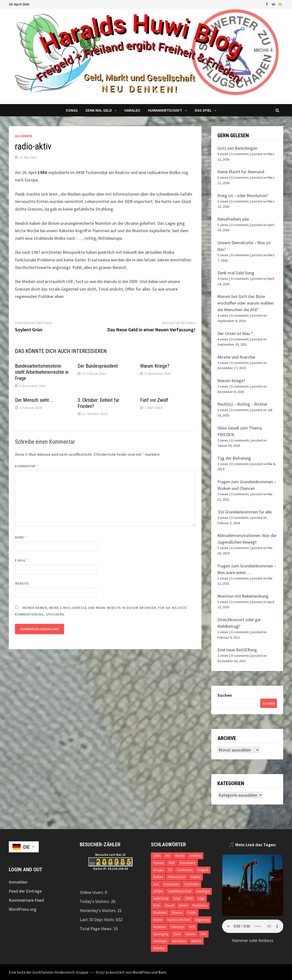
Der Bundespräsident (98, 366)
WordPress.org (23, 909)
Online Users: (92, 892)
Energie (158, 870)
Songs (72, 110)
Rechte (158, 920)
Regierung (202, 920)
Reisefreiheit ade (233, 219)
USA (203, 934)
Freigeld (203, 870)
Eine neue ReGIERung (237, 650)
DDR (172, 863)
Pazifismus (200, 906)
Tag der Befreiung (234, 458)
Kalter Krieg (161, 898)
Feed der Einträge (25, 891)
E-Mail (22, 560)
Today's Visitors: (95, 901)
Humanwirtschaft (165, 110)
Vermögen (160, 941)
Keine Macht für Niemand (241, 172)
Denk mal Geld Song (236, 273)
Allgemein (23, 136)
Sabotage (177, 927)
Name (21, 537)
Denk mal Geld (99, 110)
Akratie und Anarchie (236, 357)
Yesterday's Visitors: (99, 910)
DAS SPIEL (203, 110)
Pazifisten (160, 913)
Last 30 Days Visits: (98, 920)
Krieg (177, 898)
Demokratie (188, 863)
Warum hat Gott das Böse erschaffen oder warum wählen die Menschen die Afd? (246, 303)
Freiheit (158, 877)
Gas (156, 884)
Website (22, 583)
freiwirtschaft (177, 877)
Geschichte (192, 884)
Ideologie (203, 891)
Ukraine (191, 934)
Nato (157, 906)
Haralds (132, 110)
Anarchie (195, 856)
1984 (157, 856)
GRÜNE (158, 891)
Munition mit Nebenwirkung (243, 596)
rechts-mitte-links (179, 920)
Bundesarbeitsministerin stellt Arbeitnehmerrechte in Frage (42, 372)
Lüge (201, 898)
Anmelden (18, 882)
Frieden (196, 877)
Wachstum (179, 941)
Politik (192, 913)
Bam (162, 972)
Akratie (180, 856)
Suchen (225, 695)
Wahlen (196, 941)
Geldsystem (171, 884)
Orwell (169, 906)
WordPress (142, 972)
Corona (159, 863)
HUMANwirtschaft (180, 891)
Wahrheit (159, 948)
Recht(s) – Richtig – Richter (242, 404)
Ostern (183, 906)
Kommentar (27, 466)
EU (170, 870)
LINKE (189, 898)
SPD (192, 927)
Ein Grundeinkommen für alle (245, 512)
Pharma (177, 913)
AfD (168, 856)
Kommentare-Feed (26, 900)
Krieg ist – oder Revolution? (243, 195)
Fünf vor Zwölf (154, 400)
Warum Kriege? (155, 366)
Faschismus (185, 870)
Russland (159, 927)
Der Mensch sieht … (34, 400)
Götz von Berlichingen (237, 148)
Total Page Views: (97, 929)
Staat (177, 934)
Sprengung (161, 934)
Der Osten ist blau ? (235, 333)
